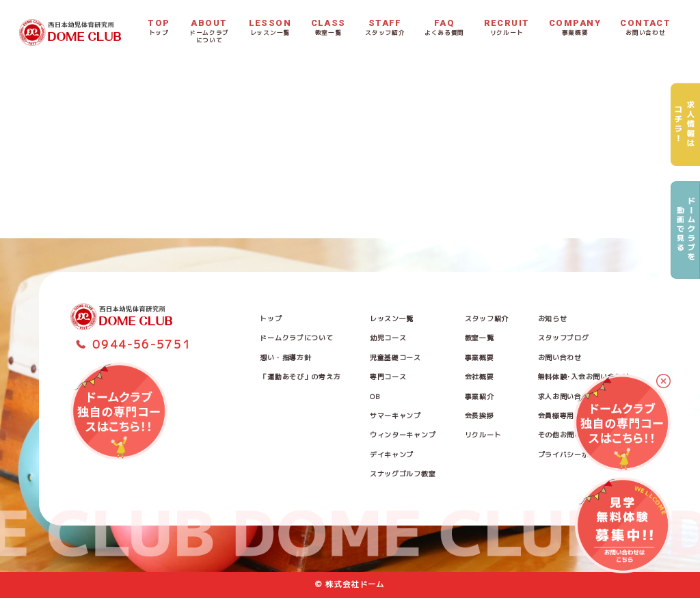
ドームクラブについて (296, 338)
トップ (271, 318)
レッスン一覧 (392, 318)
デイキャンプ (392, 454)
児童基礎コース (395, 357)
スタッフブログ (564, 338)
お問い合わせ (560, 357)
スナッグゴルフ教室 (403, 474)
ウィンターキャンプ (403, 435)
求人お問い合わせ (567, 396)
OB (375, 396)
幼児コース (388, 338)
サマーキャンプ (395, 416)
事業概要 (480, 357)
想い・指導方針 (285, 357)
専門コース (388, 377)
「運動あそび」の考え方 (300, 377)
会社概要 (480, 377)
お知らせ (553, 318)
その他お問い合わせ (571, 435)
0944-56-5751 (142, 344)
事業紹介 (480, 396)
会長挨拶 (480, 416)
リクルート (483, 435)
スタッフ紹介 (487, 318)
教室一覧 (480, 338)
